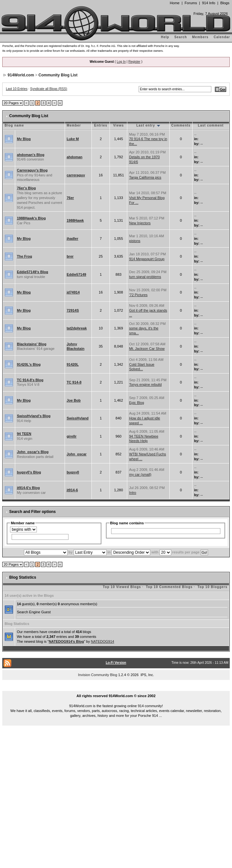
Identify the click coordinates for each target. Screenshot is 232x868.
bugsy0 (73, 472)
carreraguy (76, 175)
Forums (191, 3)
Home (174, 3)
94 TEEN (24, 434)
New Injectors (140, 223)
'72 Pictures (138, 295)
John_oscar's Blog (33, 452)
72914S (73, 310)
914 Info (209, 3)
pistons (135, 241)
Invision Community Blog (98, 675)
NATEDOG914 (102, 641)
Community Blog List (58, 75)
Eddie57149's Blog (32, 272)
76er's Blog (26, 188)
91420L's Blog (29, 364)
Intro (132, 493)
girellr (72, 436)
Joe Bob (74, 400)
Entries (101, 125)
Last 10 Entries (17, 89)
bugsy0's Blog (29, 472)
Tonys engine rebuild (145, 384)
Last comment (211, 125)
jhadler (72, 239)
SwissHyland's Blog (34, 416)
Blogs (225, 3)
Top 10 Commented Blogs (169, 587)
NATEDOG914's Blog (66, 641)
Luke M (73, 139)
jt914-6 (72, 490)
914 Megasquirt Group (147, 259)
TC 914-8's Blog (30, 380)
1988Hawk (75, 220)
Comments (181, 125)
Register (134, 62)
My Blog (24, 139)
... (116, 689)
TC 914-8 (74, 382)
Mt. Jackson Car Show (147, 349)
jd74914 (73, 292)
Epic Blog (136, 403)
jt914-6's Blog (28, 488)
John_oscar (77, 454)
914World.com (21, 75)
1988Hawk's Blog (31, 218)
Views (118, 125)
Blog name (14, 125)
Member (74, 125)
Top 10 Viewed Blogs (122, 587)
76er (70, 198)
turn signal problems (145, 277)
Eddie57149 (76, 274)
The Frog (24, 256)
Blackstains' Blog (32, 344)
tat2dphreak (77, 328)
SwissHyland (78, 418)
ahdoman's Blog (31, 155)
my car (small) (140, 474)
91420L (73, 364)
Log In (121, 62)
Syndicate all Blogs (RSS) (49, 89)
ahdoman (74, 157)
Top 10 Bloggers (212, 587)
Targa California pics (145, 177)
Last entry (148, 125)
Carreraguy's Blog (32, 170)
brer (70, 256)
